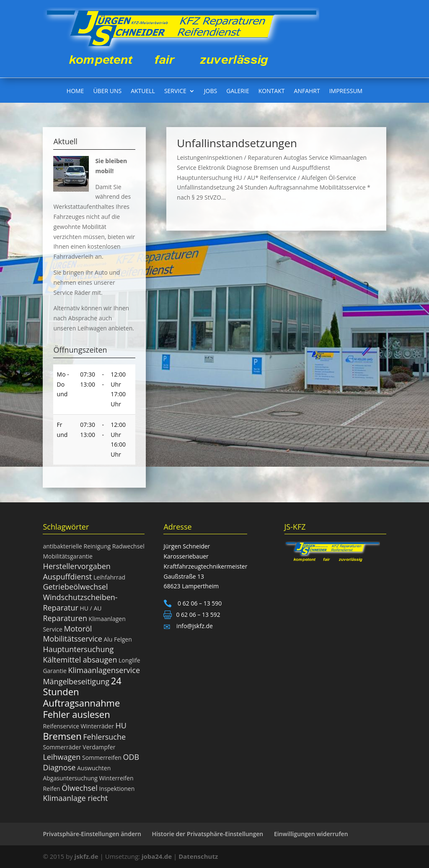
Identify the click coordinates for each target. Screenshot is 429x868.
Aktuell (143, 91)
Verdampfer (99, 747)
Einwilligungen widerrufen (311, 834)
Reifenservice (61, 726)
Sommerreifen (102, 758)
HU (121, 725)
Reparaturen (65, 618)
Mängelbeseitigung (76, 681)
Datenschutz (198, 856)
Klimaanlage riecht (75, 798)
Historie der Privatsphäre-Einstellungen (208, 834)
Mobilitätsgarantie (67, 556)
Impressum (346, 91)
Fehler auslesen (76, 714)
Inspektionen (117, 789)
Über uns (107, 91)
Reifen (51, 789)
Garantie (54, 671)
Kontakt (272, 91)
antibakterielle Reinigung (77, 546)
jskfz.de (87, 856)
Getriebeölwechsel (75, 587)
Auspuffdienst (67, 577)
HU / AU (90, 608)
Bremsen (62, 736)
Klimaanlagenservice (104, 670)
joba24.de (157, 856)
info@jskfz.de (194, 626)
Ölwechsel (80, 788)
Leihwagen (62, 757)
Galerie (238, 91)
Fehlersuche (104, 737)
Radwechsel (128, 546)
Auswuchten (94, 768)
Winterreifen (116, 778)
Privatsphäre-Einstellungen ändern (92, 834)
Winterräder (97, 726)
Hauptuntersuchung (78, 649)
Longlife (129, 660)
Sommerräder (62, 747)
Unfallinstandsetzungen (237, 143)
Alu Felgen (118, 639)
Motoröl (78, 629)
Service (175, 91)
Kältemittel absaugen (80, 660)
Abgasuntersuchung (70, 778)
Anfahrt (307, 91)
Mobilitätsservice (72, 639)
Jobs (211, 91)
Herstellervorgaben (77, 566)
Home (75, 91)
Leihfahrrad (109, 577)
